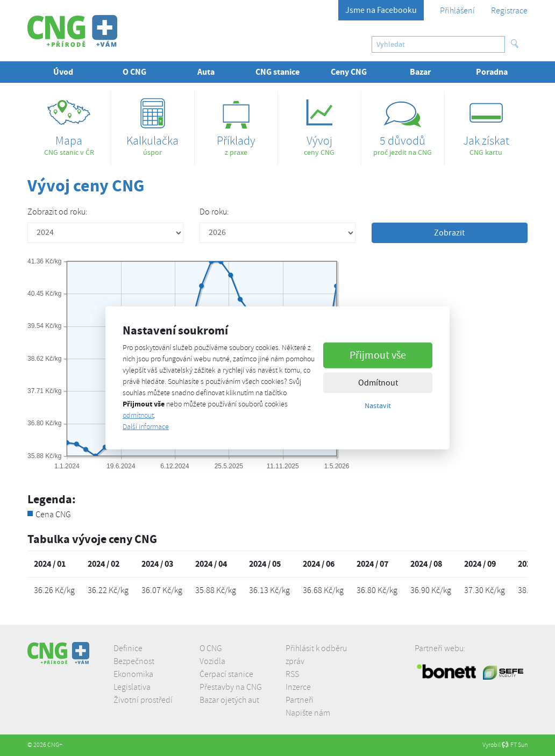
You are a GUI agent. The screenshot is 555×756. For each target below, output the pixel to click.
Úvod (63, 72)
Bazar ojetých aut (229, 700)
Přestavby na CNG (231, 687)
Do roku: (214, 212)
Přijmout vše (378, 355)
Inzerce (298, 687)
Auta (206, 72)
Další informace (146, 427)
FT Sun (515, 745)
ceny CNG (319, 124)
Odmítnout (378, 382)
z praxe (236, 124)
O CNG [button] (134, 72)
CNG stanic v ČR (69, 124)
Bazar (420, 72)
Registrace (509, 11)
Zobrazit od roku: (58, 212)
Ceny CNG (349, 72)
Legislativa (132, 687)
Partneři (300, 700)
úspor (153, 124)
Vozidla (212, 661)
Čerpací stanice (226, 674)
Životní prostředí (143, 700)
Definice (128, 648)
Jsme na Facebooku (381, 10)
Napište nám (308, 713)
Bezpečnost (134, 661)
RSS (292, 674)
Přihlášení (457, 11)
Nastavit (378, 405)
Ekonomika (133, 674)
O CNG (211, 648)
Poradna (492, 72)
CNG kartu (486, 124)
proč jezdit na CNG (403, 124)
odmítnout (138, 415)
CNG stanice (277, 72)
